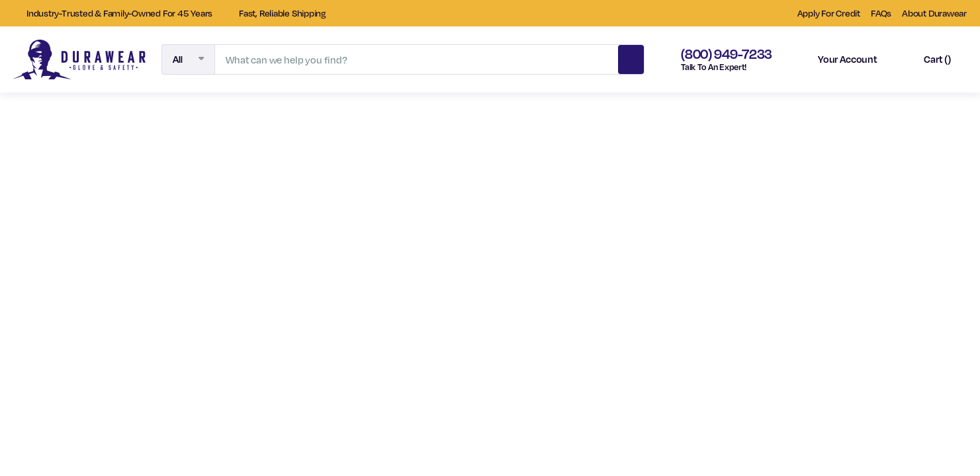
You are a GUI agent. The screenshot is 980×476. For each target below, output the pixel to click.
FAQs (881, 13)
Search (631, 58)
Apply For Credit (829, 13)
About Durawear (934, 13)
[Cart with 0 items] (926, 59)
